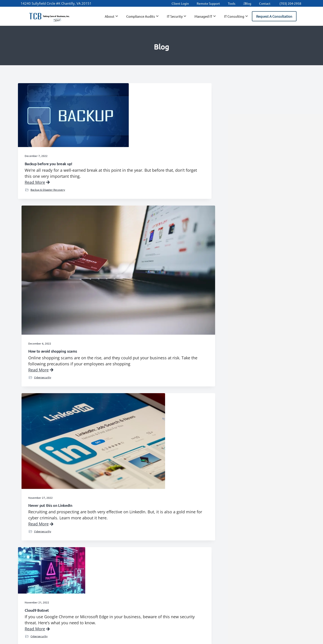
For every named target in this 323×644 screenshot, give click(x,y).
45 (197, 505)
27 (174, 505)
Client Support (119, 577)
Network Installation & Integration (263, 565)
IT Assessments (257, 574)
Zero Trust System (40, 415)
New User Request (122, 592)
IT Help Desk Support (217, 582)
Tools (232, 3)
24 (145, 505)
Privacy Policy (169, 639)
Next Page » (213, 506)
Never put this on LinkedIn (243, 160)
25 (155, 505)
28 (184, 505)
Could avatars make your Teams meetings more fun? (157, 435)
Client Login (180, 3)
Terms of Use (190, 639)
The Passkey (231, 420)
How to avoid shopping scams (147, 160)
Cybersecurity (137, 198)
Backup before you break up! (48, 152)
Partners (114, 600)
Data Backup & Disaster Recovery (219, 565)
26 (165, 505)
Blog (247, 3)
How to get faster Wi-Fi (142, 282)
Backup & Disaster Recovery (48, 190)
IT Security (37, 453)
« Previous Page (112, 506)
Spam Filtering (211, 589)
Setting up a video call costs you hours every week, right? (258, 296)
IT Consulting (137, 320)
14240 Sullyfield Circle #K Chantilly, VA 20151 (56, 3)
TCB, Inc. (140, 639)
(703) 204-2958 (290, 3)
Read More (37, 183)
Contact (265, 3)
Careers (159, 563)
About (112, 563)
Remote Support (208, 3)
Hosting (206, 574)
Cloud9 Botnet (37, 277)
